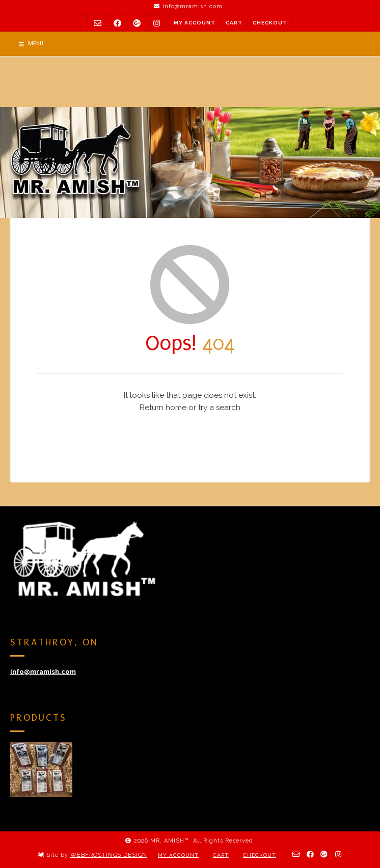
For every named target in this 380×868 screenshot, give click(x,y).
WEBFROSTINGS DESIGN (109, 855)
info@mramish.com (43, 672)
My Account (195, 23)
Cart (234, 23)
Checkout (270, 23)
